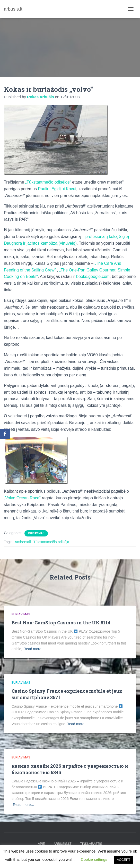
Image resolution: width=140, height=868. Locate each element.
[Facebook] (5, 434)
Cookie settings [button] (94, 859)
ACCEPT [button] (124, 860)
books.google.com (93, 276)
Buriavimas (36, 533)
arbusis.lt (62, 844)
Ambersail (23, 542)
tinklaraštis (91, 844)
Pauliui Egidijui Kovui (57, 189)
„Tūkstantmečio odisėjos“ (48, 182)
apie (41, 844)
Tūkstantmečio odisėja (51, 542)
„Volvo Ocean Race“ (22, 498)
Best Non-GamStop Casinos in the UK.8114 (61, 623)
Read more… (34, 649)
